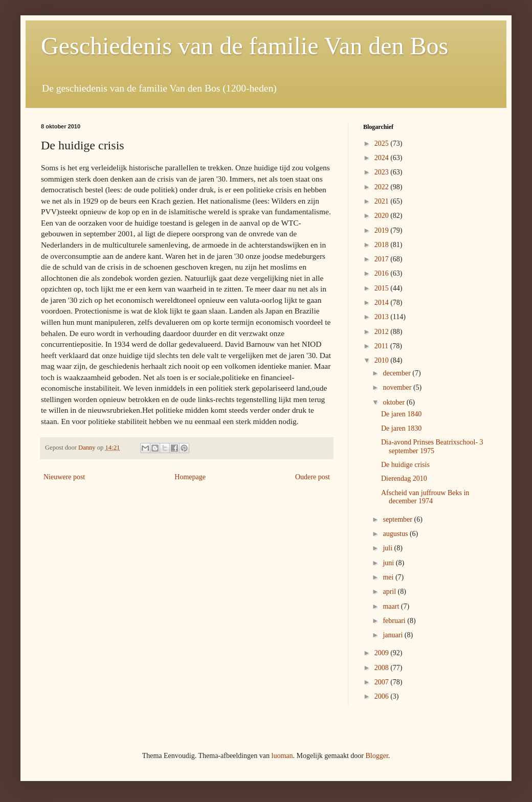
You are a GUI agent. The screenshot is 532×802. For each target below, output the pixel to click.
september (398, 519)
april (390, 592)
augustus (396, 534)
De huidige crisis (405, 465)
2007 (383, 682)
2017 (383, 259)
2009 (383, 653)
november (398, 387)
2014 (383, 303)
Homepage (190, 477)
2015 (383, 288)
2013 (383, 317)
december (397, 373)
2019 (383, 230)
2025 (383, 143)
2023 (383, 172)
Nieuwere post (64, 477)
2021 (383, 201)
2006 (383, 696)
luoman (282, 756)
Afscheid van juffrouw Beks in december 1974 (425, 497)
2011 (382, 346)
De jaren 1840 (401, 414)
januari (393, 635)
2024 (383, 158)
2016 (383, 273)
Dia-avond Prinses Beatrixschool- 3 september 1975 (432, 447)
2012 (383, 332)
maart (392, 606)
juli (388, 548)
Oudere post (313, 477)
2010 (383, 360)
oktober (394, 402)
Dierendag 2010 (404, 478)
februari (395, 621)
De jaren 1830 (401, 428)
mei (389, 577)
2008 (383, 668)
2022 (383, 187)
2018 (383, 245)
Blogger (376, 756)
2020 (383, 216)
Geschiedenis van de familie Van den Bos (245, 46)
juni (389, 563)
